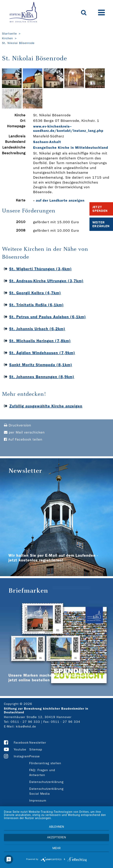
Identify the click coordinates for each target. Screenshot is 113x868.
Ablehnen (56, 827)
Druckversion (18, 425)
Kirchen (7, 38)
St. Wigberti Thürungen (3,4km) (41, 269)
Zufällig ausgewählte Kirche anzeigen (46, 406)
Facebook (21, 743)
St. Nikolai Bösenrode (18, 43)
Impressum (38, 800)
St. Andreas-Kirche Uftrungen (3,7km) (46, 281)
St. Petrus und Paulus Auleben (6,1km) (48, 317)
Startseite (9, 34)
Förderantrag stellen (45, 763)
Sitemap (36, 749)
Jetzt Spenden (100, 209)
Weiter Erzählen (101, 224)
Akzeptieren (56, 837)
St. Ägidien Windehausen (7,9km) (42, 353)
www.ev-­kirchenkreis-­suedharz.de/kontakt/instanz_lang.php (68, 129)
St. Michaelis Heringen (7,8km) (40, 341)
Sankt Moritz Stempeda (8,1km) (41, 365)
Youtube (20, 749)
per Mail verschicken (24, 432)
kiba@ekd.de (26, 726)
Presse (35, 756)
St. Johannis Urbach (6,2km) (37, 329)
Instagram (21, 756)
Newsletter (38, 743)
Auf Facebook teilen (23, 440)
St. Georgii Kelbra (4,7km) (35, 293)
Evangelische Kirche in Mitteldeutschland (71, 148)
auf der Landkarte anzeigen (60, 200)
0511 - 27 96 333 (25, 722)
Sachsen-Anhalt (47, 142)
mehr (56, 848)
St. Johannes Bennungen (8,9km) (42, 377)
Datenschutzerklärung (46, 782)
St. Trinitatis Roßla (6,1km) (36, 305)
